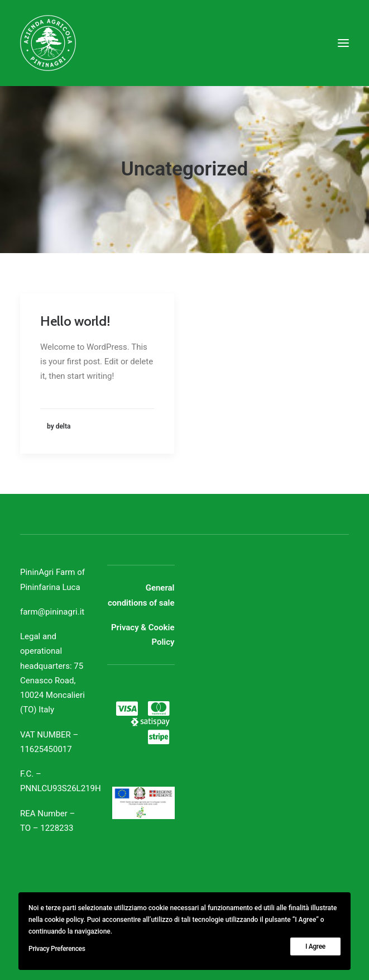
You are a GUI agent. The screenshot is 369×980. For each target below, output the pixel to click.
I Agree (315, 946)
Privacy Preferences (57, 949)
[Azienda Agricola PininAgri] (48, 43)
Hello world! (75, 321)
